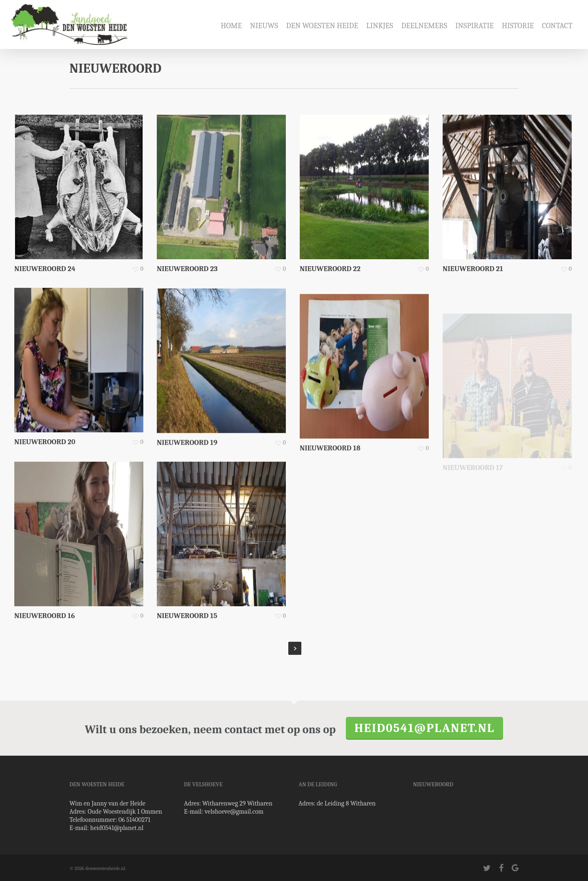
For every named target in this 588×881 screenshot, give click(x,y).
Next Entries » (295, 648)
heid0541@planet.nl (424, 728)
